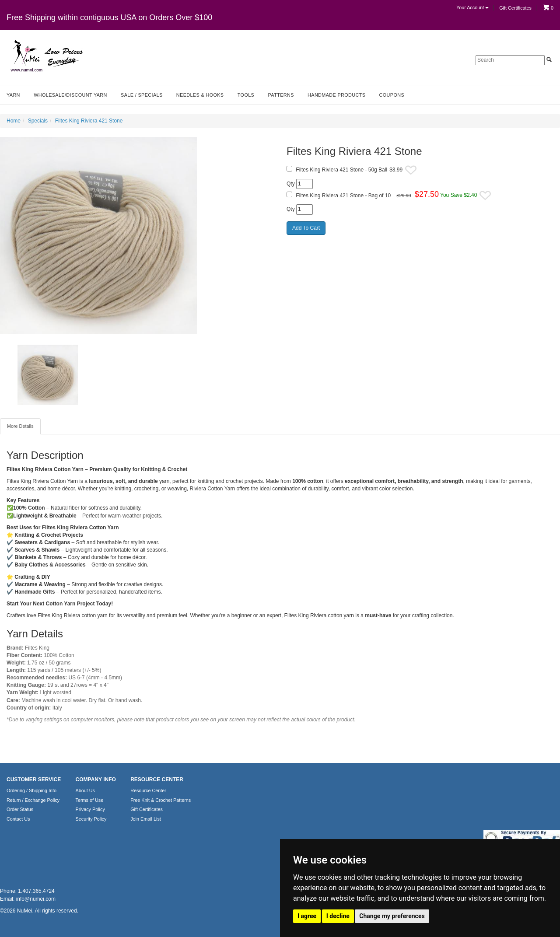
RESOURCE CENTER (157, 780)
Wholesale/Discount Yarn (70, 95)
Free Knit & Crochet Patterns (161, 800)
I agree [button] (307, 916)
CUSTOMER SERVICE (34, 780)
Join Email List (146, 819)
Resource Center (148, 790)
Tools (246, 95)
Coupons (392, 95)
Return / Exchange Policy (33, 800)
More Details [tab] (20, 426)
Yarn (13, 95)
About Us (85, 790)
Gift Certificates (515, 8)
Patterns (281, 95)
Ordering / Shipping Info (31, 790)
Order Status (20, 809)
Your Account (472, 7)
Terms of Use (90, 800)
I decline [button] (338, 916)
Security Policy (91, 819)
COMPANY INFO (96, 780)
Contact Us (18, 819)
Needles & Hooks (200, 95)
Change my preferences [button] (392, 916)
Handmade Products (336, 95)
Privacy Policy (90, 809)
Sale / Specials (142, 95)
